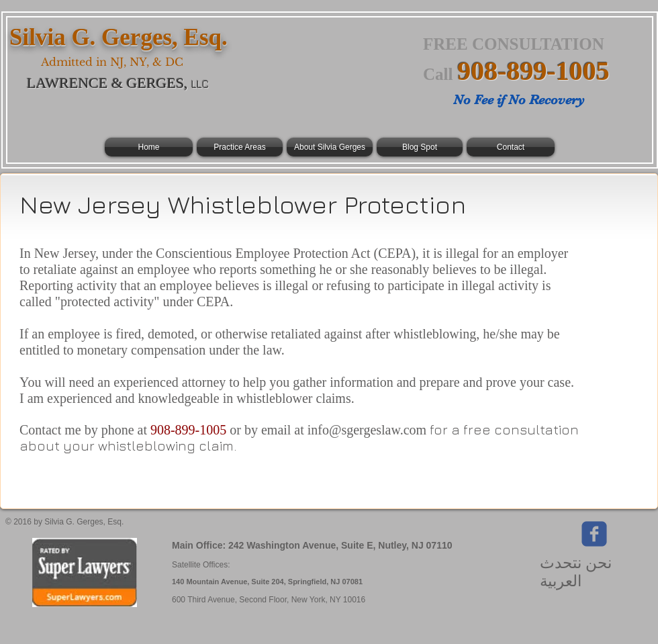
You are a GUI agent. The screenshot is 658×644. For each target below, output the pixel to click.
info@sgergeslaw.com (367, 430)
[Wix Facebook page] (594, 534)
